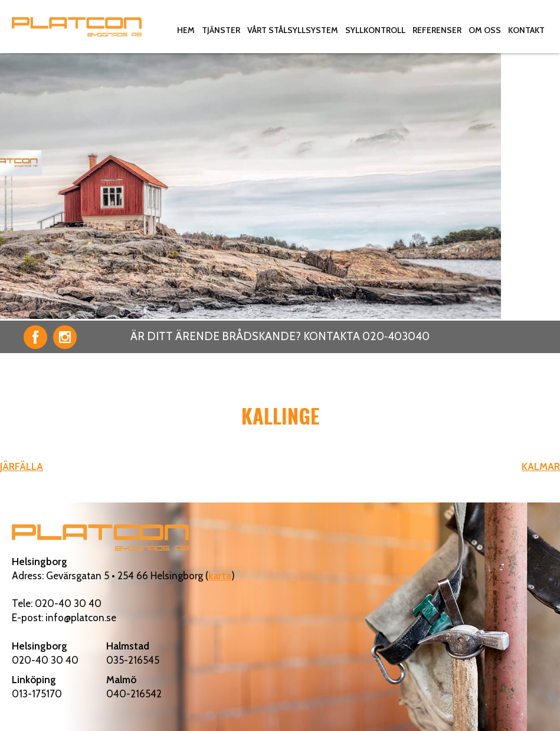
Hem (186, 30)
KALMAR (541, 466)
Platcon (77, 27)
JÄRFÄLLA (22, 466)
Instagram (65, 337)
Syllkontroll (375, 30)
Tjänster (221, 30)
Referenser (437, 30)
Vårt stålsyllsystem (293, 30)
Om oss (485, 30)
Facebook (35, 337)
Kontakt (526, 30)
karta (220, 576)
